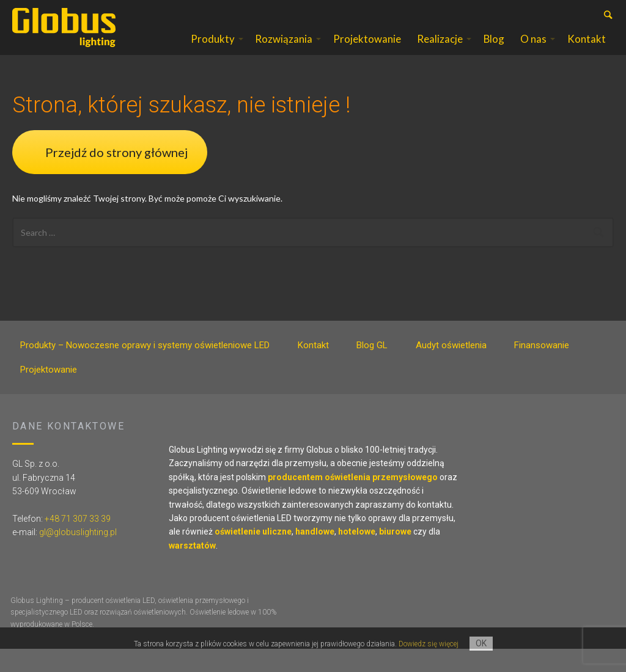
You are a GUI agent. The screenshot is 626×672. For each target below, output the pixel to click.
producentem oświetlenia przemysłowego (353, 500)
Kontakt (587, 51)
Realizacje (440, 51)
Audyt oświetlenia (451, 369)
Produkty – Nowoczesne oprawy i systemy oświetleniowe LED (145, 369)
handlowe (315, 555)
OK (481, 643)
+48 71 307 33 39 (78, 542)
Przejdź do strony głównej (116, 175)
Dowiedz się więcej (429, 644)
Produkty (213, 51)
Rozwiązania (284, 51)
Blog (494, 51)
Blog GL (372, 369)
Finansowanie (542, 369)
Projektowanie (367, 51)
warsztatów (192, 569)
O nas (533, 51)
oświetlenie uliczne (253, 555)
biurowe (395, 555)
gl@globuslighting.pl (78, 556)
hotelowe (357, 555)
